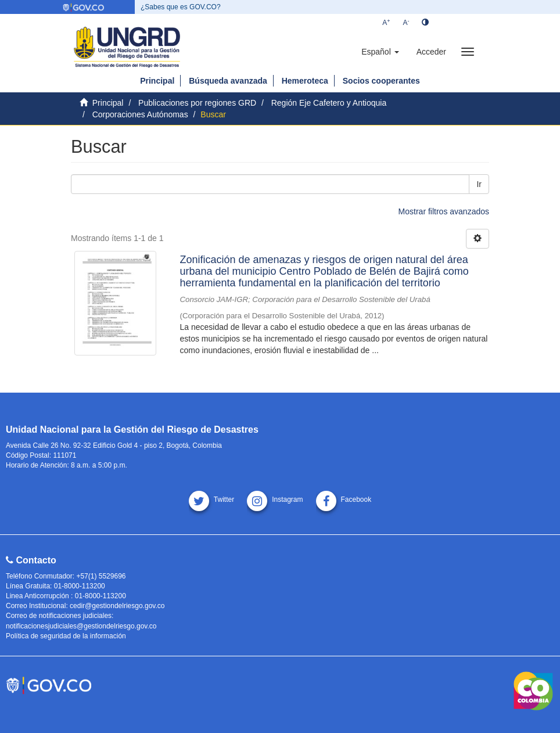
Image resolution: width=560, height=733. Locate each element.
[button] (380, 52)
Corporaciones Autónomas (140, 114)
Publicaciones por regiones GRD (197, 103)
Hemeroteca (305, 81)
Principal (157, 81)
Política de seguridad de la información (66, 636)
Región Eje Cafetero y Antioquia (329, 103)
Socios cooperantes (381, 81)
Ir (479, 184)
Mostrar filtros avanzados (444, 211)
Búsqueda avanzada (228, 81)
